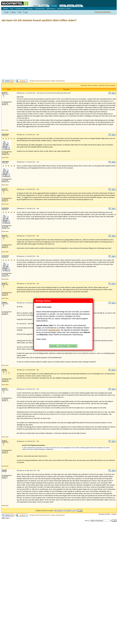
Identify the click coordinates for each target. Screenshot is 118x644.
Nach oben (5, 130)
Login (25, 12)
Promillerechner (40, 9)
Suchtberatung (20, 9)
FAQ (19, 12)
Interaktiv (54, 6)
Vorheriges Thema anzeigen (89, 85)
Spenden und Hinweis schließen (63, 346)
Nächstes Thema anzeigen (107, 85)
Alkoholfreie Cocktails (64, 9)
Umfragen (30, 9)
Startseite (36, 6)
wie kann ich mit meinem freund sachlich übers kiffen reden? (39, 20)
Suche (13, 12)
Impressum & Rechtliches (103, 12)
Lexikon (70, 6)
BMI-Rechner (51, 9)
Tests (12, 9)
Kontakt (79, 6)
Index (6, 12)
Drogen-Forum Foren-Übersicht (39, 81)
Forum (63, 6)
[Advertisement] (26, 51)
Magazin (45, 6)
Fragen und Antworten (58, 81)
